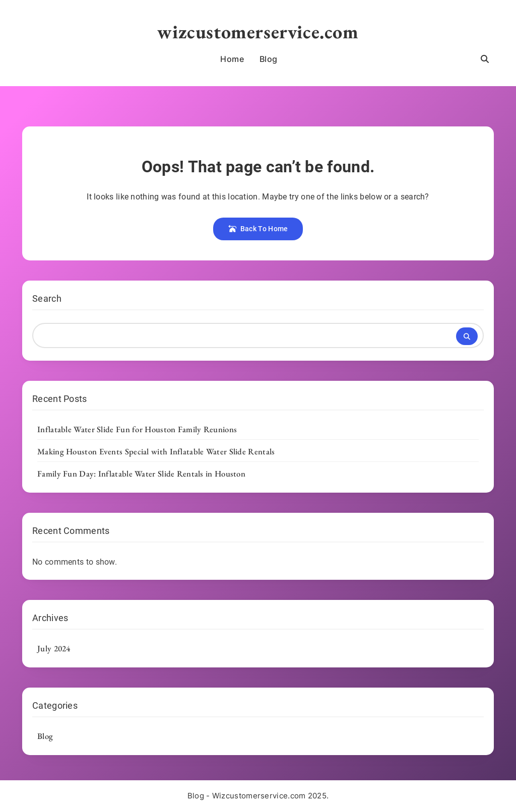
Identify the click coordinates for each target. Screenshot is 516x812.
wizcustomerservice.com (258, 31)
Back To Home (258, 229)
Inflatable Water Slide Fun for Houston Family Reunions (137, 429)
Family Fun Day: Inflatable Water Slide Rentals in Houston (141, 473)
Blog (269, 59)
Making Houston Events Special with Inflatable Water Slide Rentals (156, 451)
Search (47, 298)
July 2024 (54, 648)
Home (232, 59)
